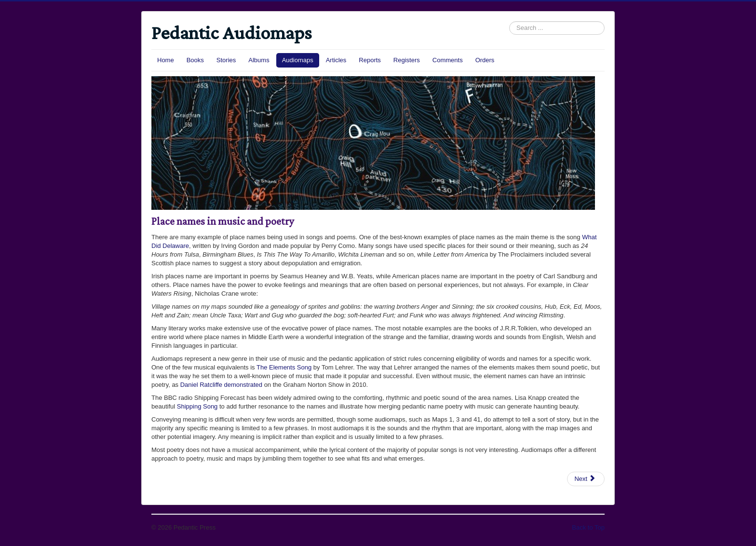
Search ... (509, 21)
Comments (448, 60)
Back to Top (588, 527)
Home (166, 60)
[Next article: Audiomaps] (586, 479)
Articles (336, 60)
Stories (226, 60)
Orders (485, 60)
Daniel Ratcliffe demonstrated (221, 385)
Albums (259, 60)
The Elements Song (284, 367)
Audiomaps (298, 60)
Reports (370, 60)
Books (195, 60)
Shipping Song (197, 406)
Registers (407, 60)
